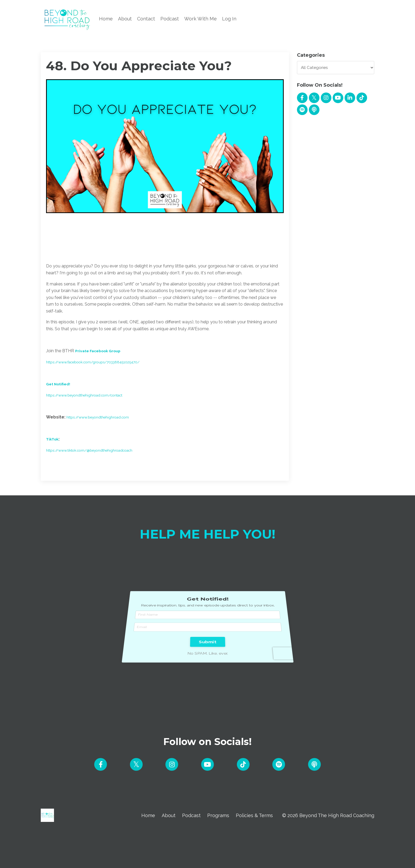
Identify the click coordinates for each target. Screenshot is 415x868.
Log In (229, 19)
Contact (146, 19)
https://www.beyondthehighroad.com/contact (92, 395)
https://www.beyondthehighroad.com (104, 417)
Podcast (170, 19)
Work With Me (200, 19)
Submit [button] (207, 629)
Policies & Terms (254, 816)
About (125, 19)
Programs (218, 816)
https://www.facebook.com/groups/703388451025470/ (103, 362)
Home (106, 19)
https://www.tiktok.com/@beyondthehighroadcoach (98, 450)
